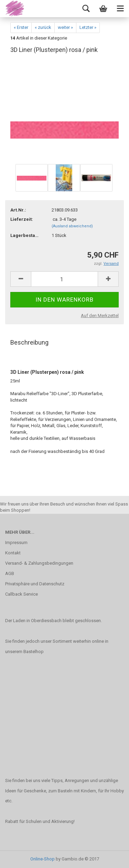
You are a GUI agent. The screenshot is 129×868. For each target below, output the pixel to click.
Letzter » (88, 27)
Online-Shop (42, 859)
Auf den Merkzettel (100, 316)
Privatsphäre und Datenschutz (35, 584)
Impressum (16, 542)
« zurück (43, 27)
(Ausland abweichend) (72, 226)
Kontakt (13, 553)
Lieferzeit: (22, 219)
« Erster (21, 27)
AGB (10, 573)
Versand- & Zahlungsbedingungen (39, 563)
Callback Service (21, 594)
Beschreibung (29, 342)
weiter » (65, 27)
